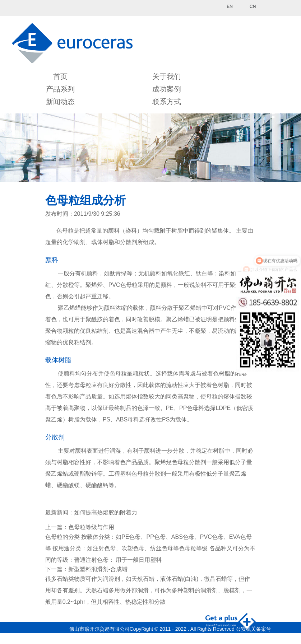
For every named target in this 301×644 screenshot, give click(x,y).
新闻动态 (60, 102)
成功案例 (167, 89)
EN (230, 6)
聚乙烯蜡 (69, 308)
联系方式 (167, 102)
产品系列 (60, 89)
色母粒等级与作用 (91, 527)
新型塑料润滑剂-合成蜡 (98, 569)
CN (253, 6)
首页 (60, 76)
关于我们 (167, 76)
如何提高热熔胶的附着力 (106, 512)
